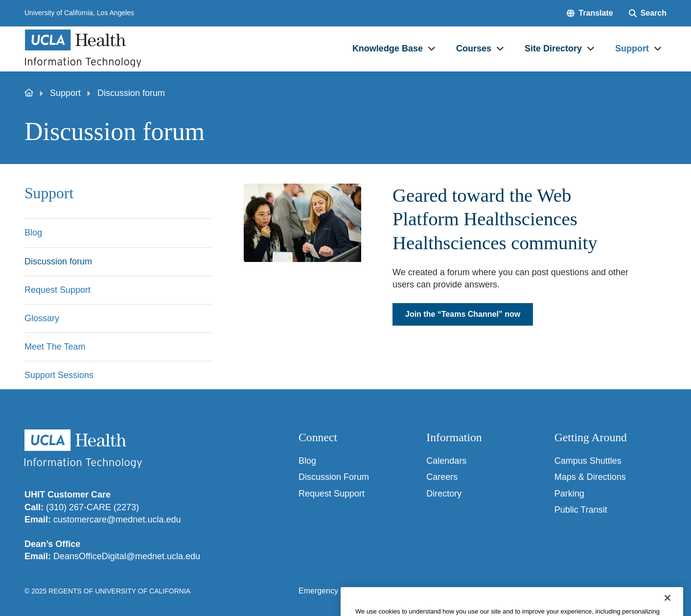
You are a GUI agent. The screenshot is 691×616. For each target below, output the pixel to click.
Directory (444, 494)
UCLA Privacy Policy (440, 591)
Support (65, 93)
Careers (442, 477)
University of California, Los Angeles (79, 13)
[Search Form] (648, 13)
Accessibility (371, 591)
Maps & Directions (590, 477)
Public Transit (581, 510)
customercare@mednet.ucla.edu (117, 520)
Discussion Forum (334, 477)
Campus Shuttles (588, 461)
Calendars (446, 461)
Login (606, 591)
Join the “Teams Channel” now (463, 314)
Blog (307, 461)
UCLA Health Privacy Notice (536, 591)
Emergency (318, 591)
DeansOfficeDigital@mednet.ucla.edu (127, 556)
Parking (569, 494)
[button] (590, 13)
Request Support (332, 494)
